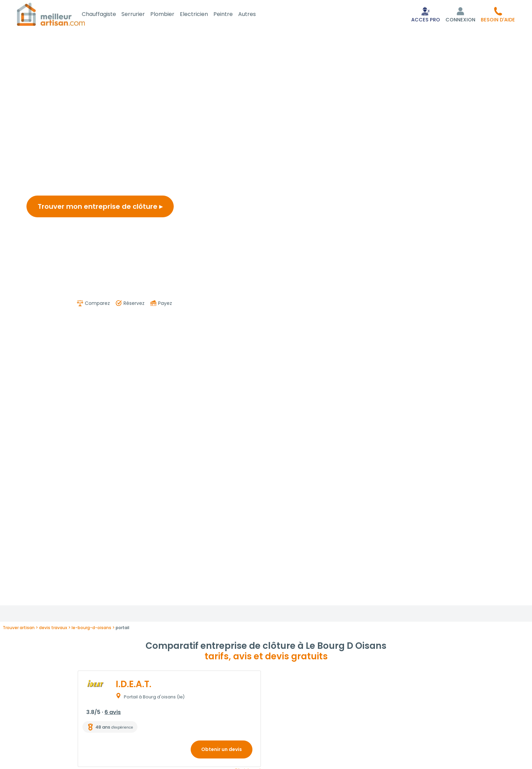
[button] (498, 15)
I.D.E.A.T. (134, 685)
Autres (255, 15)
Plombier (170, 15)
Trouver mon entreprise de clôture (100, 208)
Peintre (231, 15)
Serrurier (141, 15)
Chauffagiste (107, 15)
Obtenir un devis (222, 751)
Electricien (202, 15)
